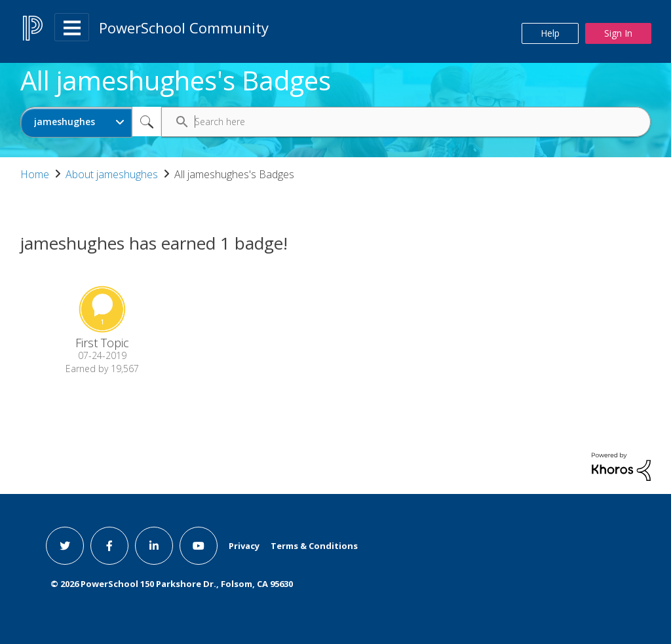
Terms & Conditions (314, 546)
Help (550, 33)
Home (35, 174)
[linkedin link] (154, 546)
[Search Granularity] (76, 122)
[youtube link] (199, 546)
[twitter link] (65, 546)
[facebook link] (109, 546)
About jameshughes (112, 174)
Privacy (244, 546)
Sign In (618, 33)
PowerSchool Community (184, 28)
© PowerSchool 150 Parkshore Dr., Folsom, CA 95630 (172, 584)
